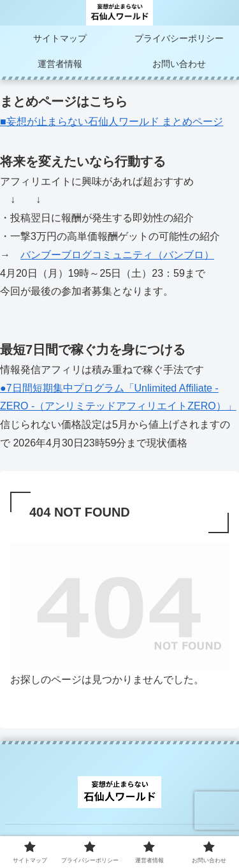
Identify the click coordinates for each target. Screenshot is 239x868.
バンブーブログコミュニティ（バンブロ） (117, 255)
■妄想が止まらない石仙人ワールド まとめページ (112, 121)
